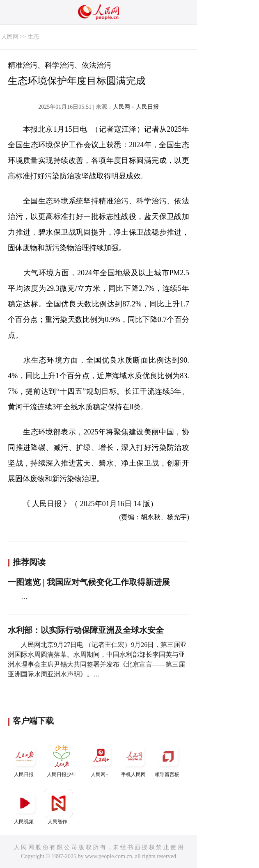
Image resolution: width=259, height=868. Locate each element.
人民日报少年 (62, 759)
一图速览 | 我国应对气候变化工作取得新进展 (89, 582)
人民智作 (58, 807)
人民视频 (25, 807)
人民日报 (25, 759)
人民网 (10, 37)
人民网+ (101, 759)
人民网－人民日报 (136, 107)
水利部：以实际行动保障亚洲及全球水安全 (86, 630)
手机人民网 (134, 759)
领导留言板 (168, 759)
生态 (33, 37)
